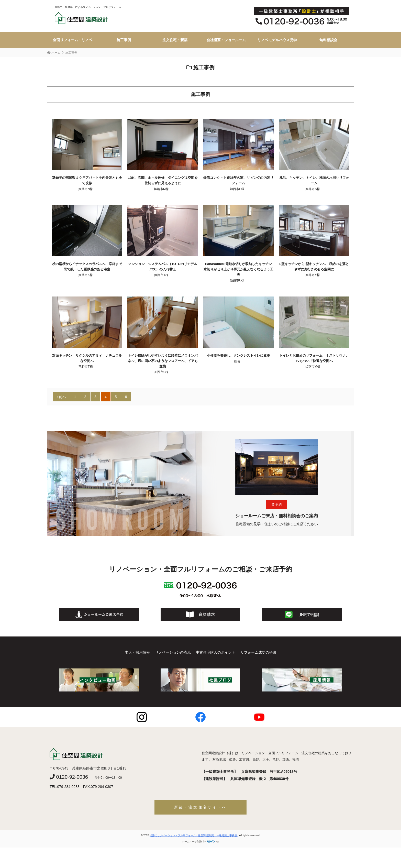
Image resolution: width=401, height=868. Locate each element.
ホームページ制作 (192, 842)
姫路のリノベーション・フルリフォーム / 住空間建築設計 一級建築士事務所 (194, 835)
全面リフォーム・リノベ (73, 40)
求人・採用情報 (137, 652)
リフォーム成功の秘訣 (258, 652)
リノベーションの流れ (173, 652)
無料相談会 (328, 40)
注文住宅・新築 (175, 40)
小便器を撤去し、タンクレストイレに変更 (238, 355)
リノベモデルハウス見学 (277, 40)
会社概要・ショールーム (226, 40)
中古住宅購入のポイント (216, 652)
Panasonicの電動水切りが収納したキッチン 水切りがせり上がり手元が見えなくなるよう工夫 (239, 269)
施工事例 (124, 40)
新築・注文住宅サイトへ (201, 807)
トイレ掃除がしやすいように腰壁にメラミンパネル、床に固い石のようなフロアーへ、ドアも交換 (163, 361)
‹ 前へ (61, 397)
